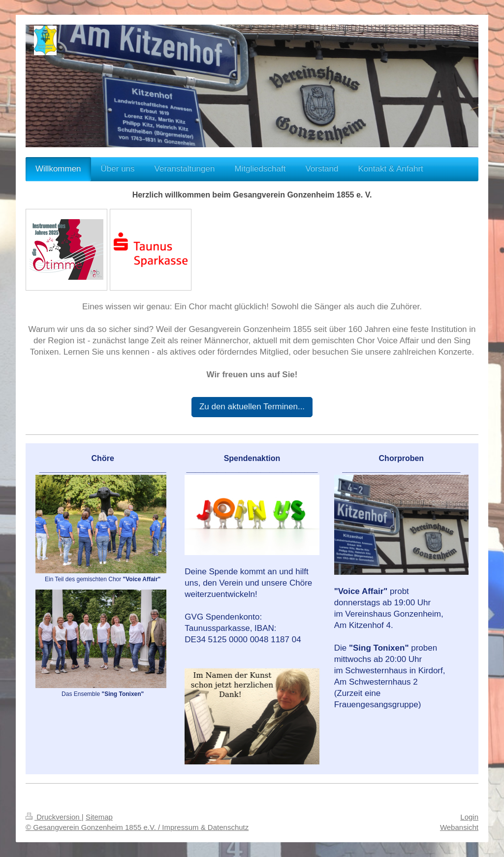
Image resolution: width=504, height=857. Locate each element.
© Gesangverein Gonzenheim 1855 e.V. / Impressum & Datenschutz (137, 827)
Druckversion (54, 817)
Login (469, 817)
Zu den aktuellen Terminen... (252, 407)
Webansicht (459, 827)
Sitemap (99, 817)
